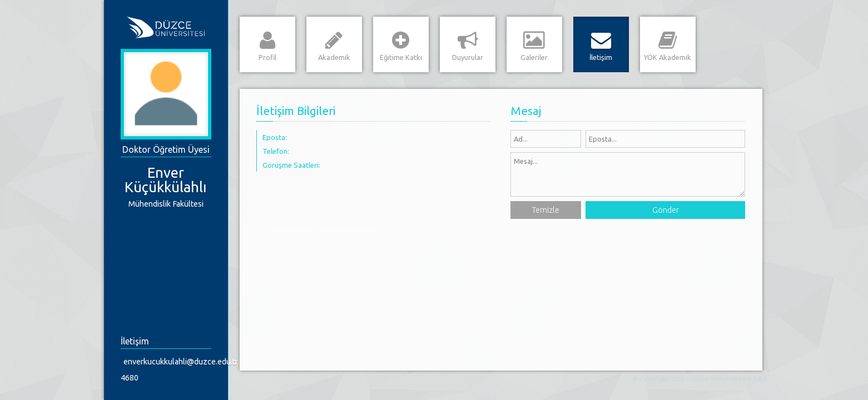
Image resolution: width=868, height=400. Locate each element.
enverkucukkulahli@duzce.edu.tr (169, 362)
